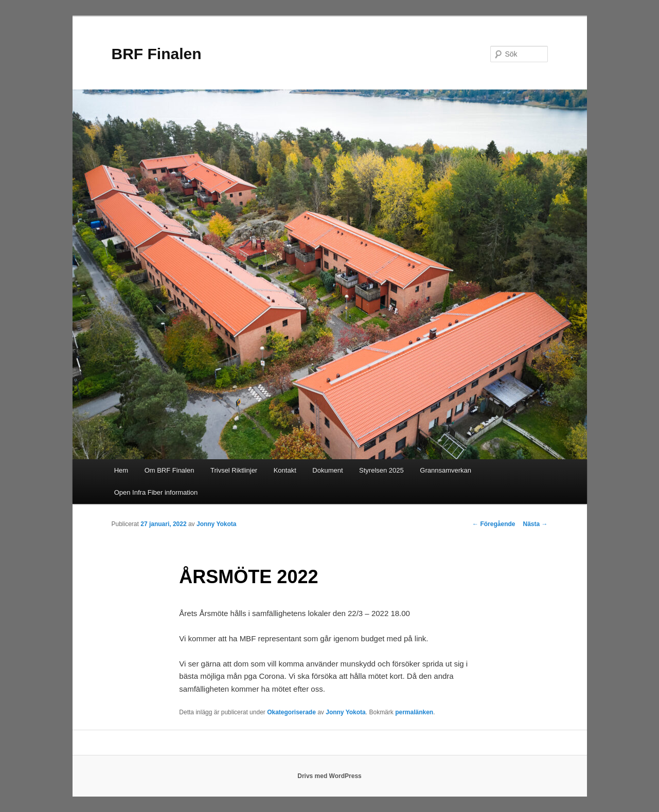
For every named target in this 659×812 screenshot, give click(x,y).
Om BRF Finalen (170, 470)
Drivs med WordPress (329, 776)
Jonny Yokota (217, 524)
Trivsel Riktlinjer (234, 470)
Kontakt (285, 470)
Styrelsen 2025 (381, 470)
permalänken (414, 712)
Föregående (494, 524)
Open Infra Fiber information (156, 492)
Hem (121, 470)
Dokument (327, 470)
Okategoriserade (291, 712)
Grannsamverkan (446, 470)
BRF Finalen (157, 54)
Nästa (535, 524)
